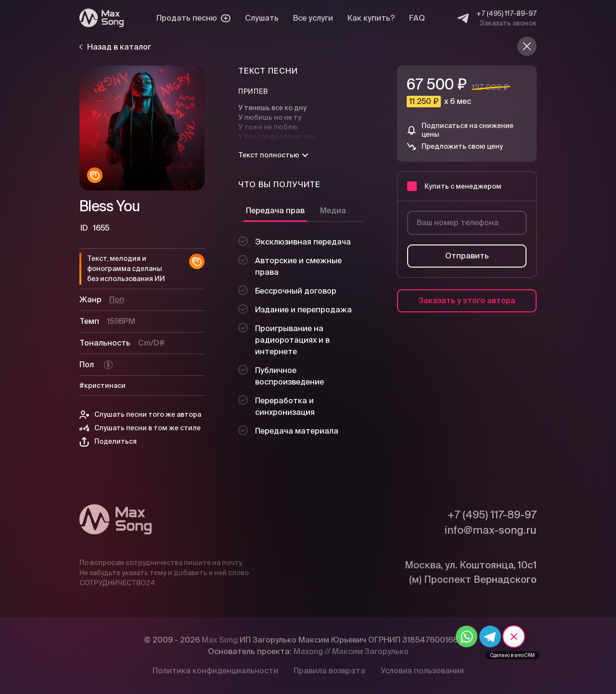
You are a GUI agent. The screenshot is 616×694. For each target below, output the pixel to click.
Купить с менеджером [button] (454, 186)
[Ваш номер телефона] (467, 223)
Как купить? (371, 18)
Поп (117, 300)
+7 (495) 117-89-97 (507, 13)
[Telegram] (463, 18)
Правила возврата (329, 671)
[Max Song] (102, 18)
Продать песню (193, 18)
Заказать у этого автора (467, 301)
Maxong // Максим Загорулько (351, 651)
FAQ (417, 18)
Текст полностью (273, 155)
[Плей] (142, 128)
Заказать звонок (508, 23)
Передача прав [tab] (275, 211)
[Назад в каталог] (527, 46)
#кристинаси (103, 386)
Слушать (262, 18)
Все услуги (313, 18)
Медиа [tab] (333, 211)
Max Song (220, 640)
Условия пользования (422, 671)
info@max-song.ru (490, 530)
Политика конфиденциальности (215, 671)
